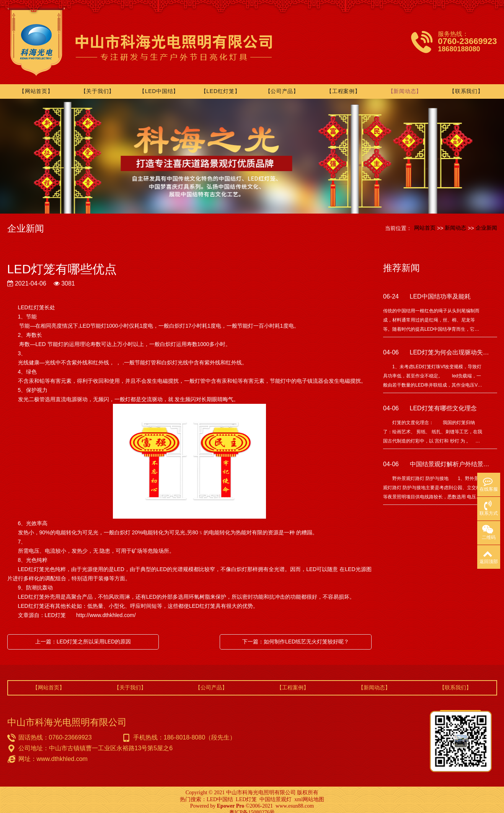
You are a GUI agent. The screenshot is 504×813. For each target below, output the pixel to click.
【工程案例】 (344, 85)
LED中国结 (220, 794)
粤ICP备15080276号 (252, 807)
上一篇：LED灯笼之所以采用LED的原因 (83, 636)
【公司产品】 (282, 85)
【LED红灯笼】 (221, 85)
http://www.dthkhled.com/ (105, 609)
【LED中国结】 (160, 85)
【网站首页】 (38, 85)
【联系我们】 (466, 85)
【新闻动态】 (405, 85)
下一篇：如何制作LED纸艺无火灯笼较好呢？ (296, 636)
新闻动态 (455, 222)
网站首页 (425, 222)
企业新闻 (486, 222)
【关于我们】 (99, 85)
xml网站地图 (309, 794)
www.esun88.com (295, 800)
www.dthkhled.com (62, 753)
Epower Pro (231, 800)
